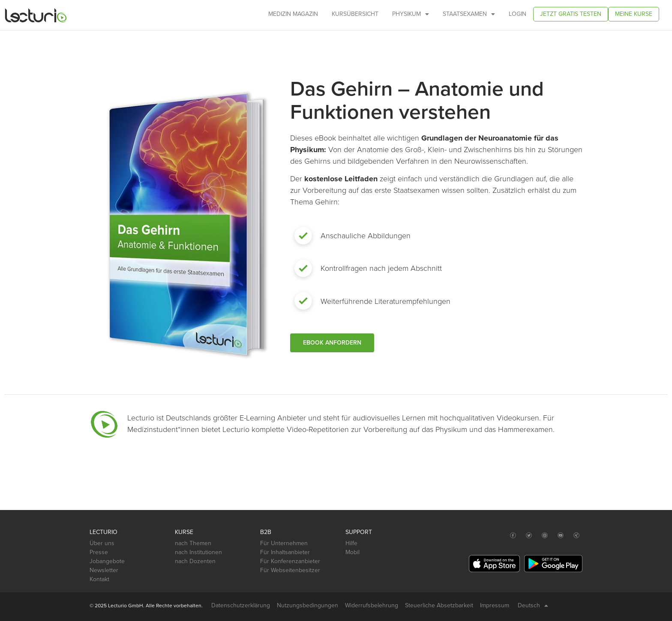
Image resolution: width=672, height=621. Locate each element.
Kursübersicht (355, 14)
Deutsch (533, 606)
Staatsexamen (469, 14)
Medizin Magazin (293, 14)
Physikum (411, 14)
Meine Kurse (634, 14)
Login (517, 14)
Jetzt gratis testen (571, 14)
